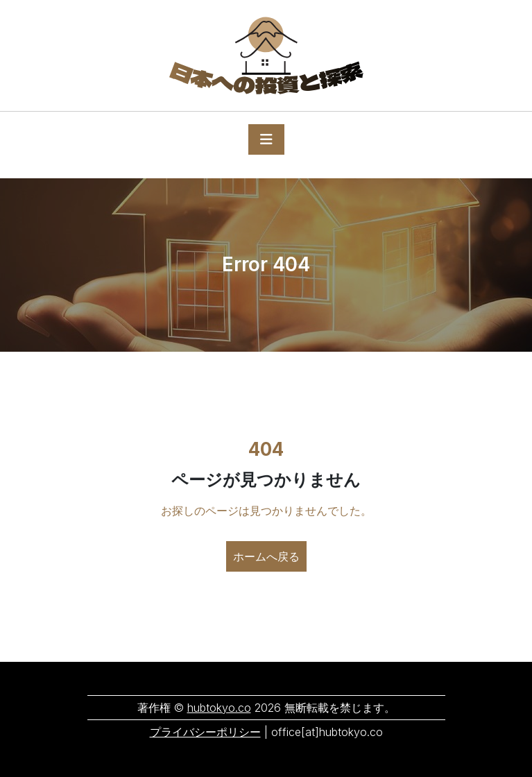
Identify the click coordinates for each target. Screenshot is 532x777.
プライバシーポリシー (205, 732)
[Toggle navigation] (266, 139)
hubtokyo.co (219, 708)
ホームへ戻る (266, 556)
